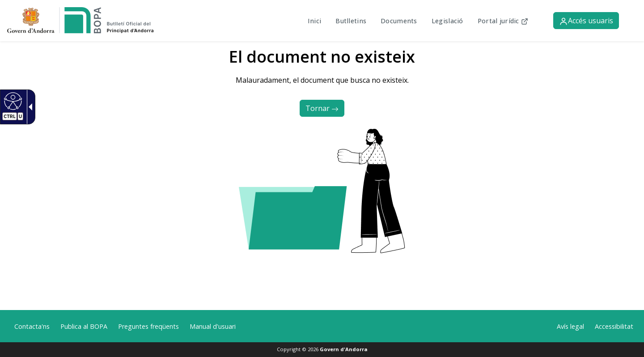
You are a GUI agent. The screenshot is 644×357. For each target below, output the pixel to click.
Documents (399, 21)
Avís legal (570, 326)
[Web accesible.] (12, 101)
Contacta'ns (32, 326)
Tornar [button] (322, 108)
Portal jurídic (499, 21)
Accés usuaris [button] (586, 21)
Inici (314, 21)
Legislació (447, 21)
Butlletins (351, 21)
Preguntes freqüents (148, 326)
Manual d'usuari (213, 326)
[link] (80, 20)
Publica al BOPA (84, 326)
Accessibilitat (614, 326)
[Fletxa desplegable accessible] (29, 107)
